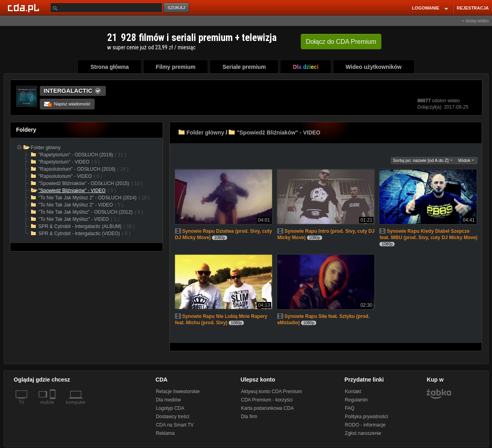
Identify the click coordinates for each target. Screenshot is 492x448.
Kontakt (353, 392)
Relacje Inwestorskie (178, 392)
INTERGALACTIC (68, 91)
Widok (467, 160)
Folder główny (205, 132)
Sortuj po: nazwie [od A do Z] (423, 160)
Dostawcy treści (173, 417)
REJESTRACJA (473, 8)
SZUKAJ (176, 8)
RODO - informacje (365, 425)
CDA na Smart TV (175, 425)
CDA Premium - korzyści (267, 400)
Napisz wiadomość (67, 104)
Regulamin (356, 400)
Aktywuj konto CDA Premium (271, 392)
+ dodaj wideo (475, 21)
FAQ (350, 408)
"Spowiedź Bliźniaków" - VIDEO (278, 132)
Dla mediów (168, 400)
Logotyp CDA (170, 408)
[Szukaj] (106, 8)
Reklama (165, 433)
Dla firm (249, 417)
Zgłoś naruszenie (363, 433)
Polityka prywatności (367, 417)
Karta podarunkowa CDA (267, 408)
